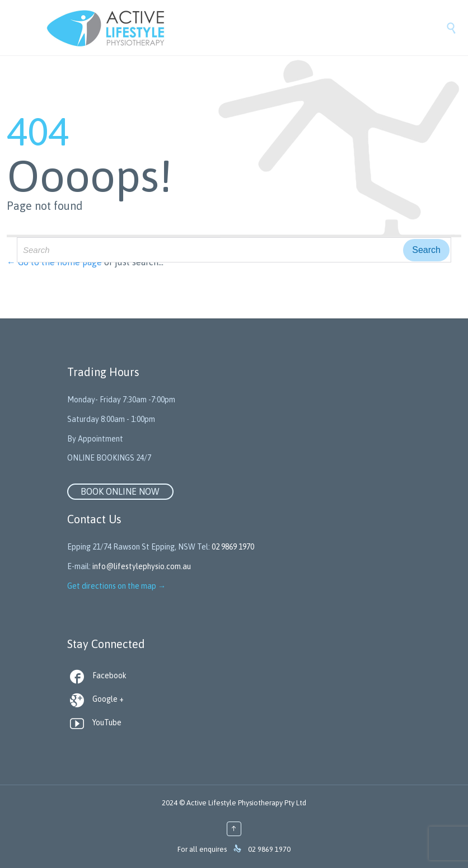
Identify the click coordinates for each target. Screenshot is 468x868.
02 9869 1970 (233, 547)
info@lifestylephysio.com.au (142, 566)
